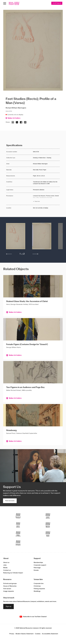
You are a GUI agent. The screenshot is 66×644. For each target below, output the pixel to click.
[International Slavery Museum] (18, 525)
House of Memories (10, 586)
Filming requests (39, 589)
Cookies (38, 634)
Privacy (12, 634)
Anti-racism (7, 589)
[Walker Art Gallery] (18, 534)
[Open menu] (5, 3)
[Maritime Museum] (48, 525)
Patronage (37, 568)
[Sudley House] (48, 534)
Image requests (9, 591)
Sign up (9, 606)
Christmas (37, 586)
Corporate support (40, 565)
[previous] (9, 254)
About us (6, 563)
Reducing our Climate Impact (13, 573)
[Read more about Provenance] (46, 199)
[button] (16, 237)
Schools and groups (10, 584)
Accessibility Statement (50, 634)
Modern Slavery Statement (25, 634)
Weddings (37, 591)
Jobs (5, 565)
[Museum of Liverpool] (18, 516)
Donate (36, 570)
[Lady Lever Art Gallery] (18, 543)
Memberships (38, 563)
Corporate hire (39, 584)
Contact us (7, 570)
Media (5, 568)
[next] (35, 254)
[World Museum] (48, 516)
